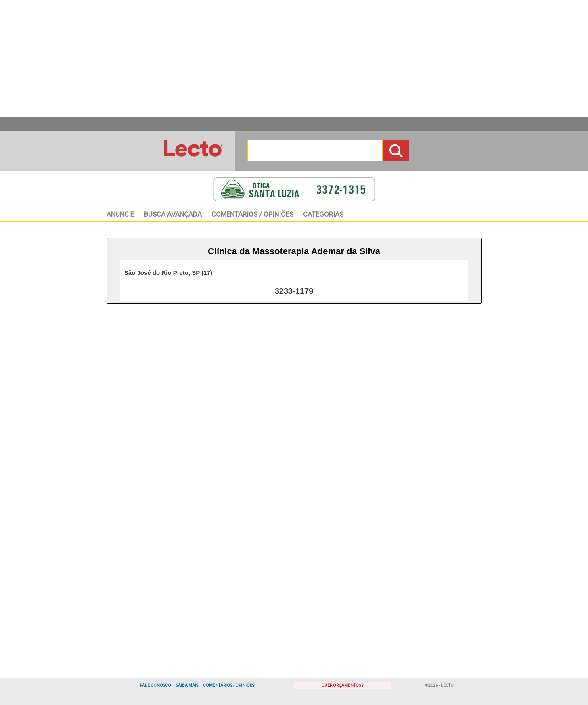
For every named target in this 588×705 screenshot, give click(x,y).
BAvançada (173, 214)
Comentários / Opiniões (229, 685)
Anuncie (120, 214)
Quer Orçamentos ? (342, 685)
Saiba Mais (187, 685)
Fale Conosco (156, 685)
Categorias (323, 214)
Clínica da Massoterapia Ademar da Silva (294, 251)
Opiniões (252, 214)
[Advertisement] (294, 59)
